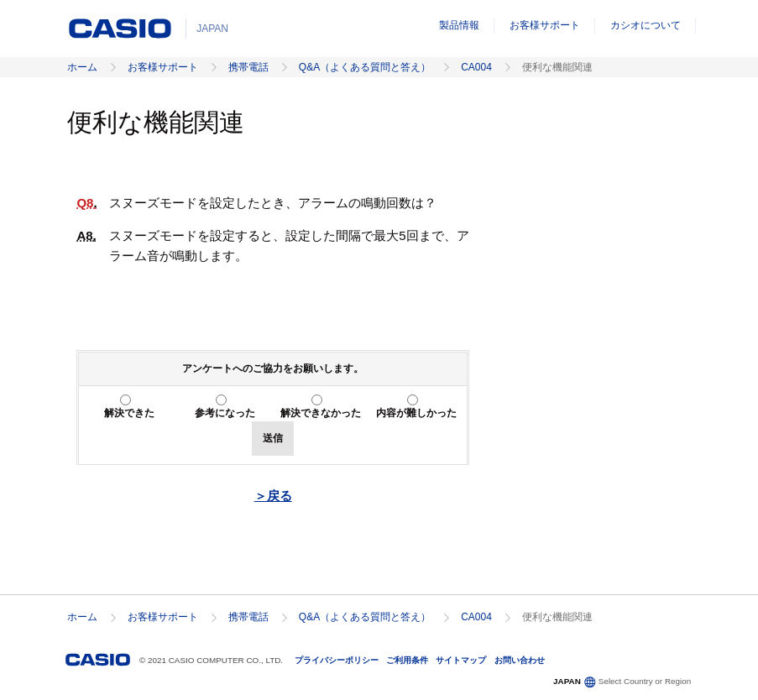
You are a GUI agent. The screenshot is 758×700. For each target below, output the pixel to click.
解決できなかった (321, 413)
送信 (273, 438)
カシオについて (646, 25)
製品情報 (459, 25)
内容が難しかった (416, 413)
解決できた (129, 413)
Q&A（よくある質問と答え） (365, 67)
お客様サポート (545, 25)
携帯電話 (248, 67)
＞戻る (273, 496)
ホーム (82, 67)
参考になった (225, 413)
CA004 (476, 67)
